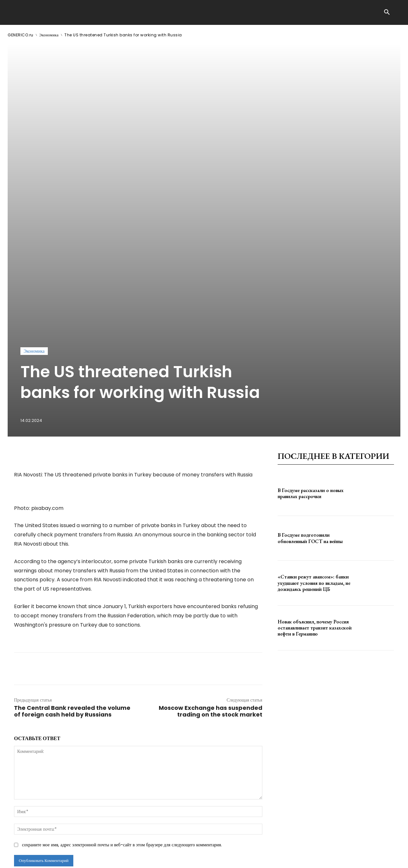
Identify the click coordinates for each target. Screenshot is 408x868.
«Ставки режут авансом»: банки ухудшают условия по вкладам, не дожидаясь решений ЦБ (314, 485)
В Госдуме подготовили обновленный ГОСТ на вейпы (310, 440)
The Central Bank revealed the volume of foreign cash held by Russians (72, 613)
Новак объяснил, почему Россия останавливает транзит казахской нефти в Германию (315, 529)
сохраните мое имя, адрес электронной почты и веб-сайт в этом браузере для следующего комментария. (122, 747)
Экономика (49, 35)
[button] (387, 13)
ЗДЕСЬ (69, 858)
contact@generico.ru (136, 858)
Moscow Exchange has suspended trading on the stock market (211, 613)
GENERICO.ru (21, 35)
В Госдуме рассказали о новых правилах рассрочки (311, 395)
